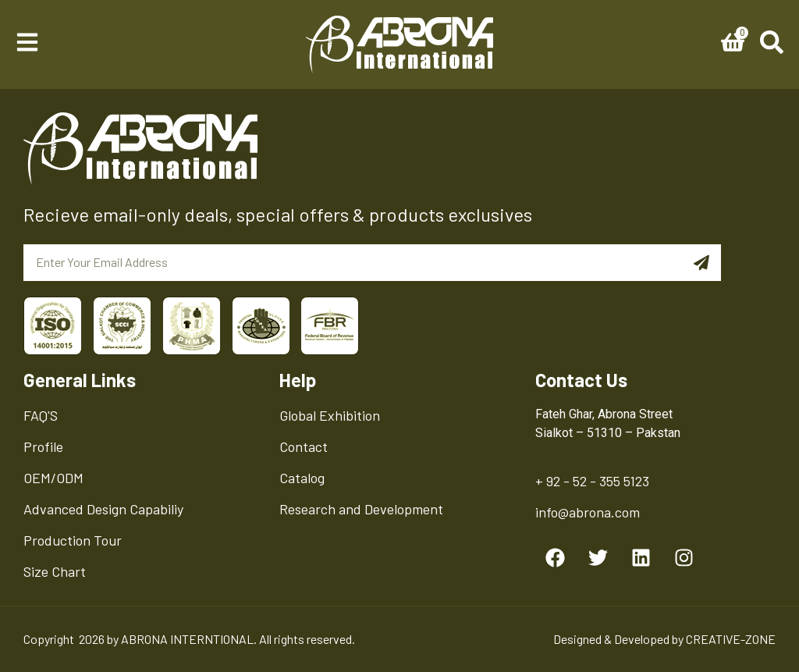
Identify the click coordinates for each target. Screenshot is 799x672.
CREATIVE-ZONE (731, 639)
